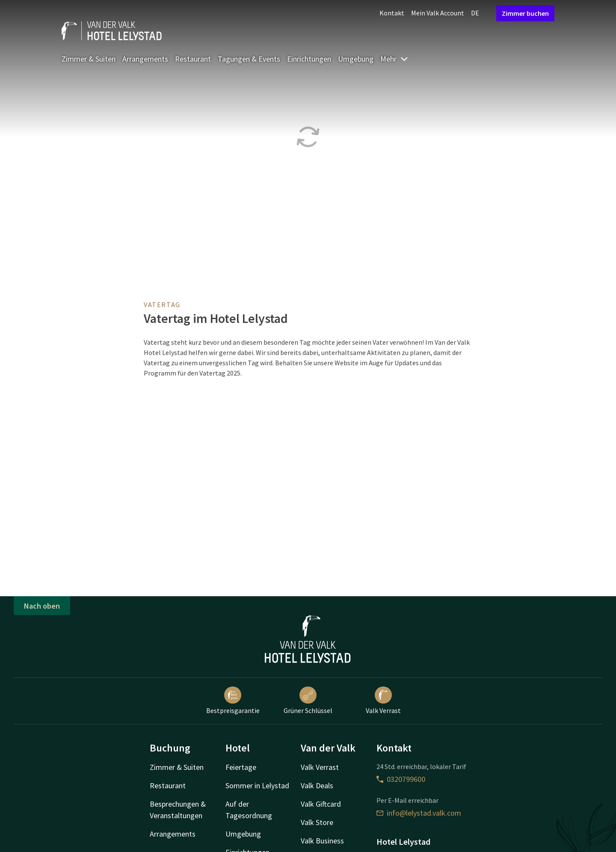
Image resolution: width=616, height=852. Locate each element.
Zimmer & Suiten (89, 59)
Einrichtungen (309, 59)
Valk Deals (317, 785)
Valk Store (317, 822)
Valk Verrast (383, 701)
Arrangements (145, 59)
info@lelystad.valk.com (419, 813)
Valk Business (322, 841)
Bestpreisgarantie (233, 701)
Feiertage (241, 767)
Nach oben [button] (42, 606)
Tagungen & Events (249, 59)
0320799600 (401, 779)
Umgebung (356, 59)
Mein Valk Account (438, 13)
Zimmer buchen (525, 13)
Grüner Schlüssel (308, 701)
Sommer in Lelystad (257, 785)
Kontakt (392, 13)
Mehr (394, 59)
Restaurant (193, 59)
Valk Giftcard (321, 804)
